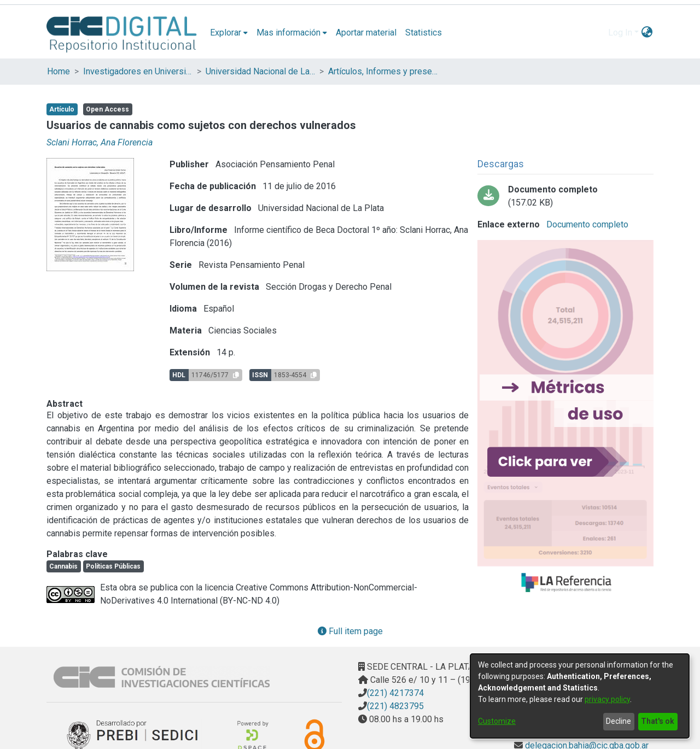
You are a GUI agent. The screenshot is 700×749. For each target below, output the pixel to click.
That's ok (658, 721)
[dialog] (580, 696)
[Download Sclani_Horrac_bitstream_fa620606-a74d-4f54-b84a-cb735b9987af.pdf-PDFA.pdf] (565, 196)
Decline (619, 721)
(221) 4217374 (395, 693)
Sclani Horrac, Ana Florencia (100, 142)
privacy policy (607, 699)
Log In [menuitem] (620, 33)
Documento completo (586, 224)
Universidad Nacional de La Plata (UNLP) (260, 71)
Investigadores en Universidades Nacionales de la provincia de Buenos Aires (138, 71)
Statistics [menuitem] (424, 33)
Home (59, 71)
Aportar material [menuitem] (366, 33)
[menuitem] (229, 33)
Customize (497, 721)
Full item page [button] (350, 631)
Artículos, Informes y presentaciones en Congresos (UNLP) (383, 71)
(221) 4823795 (395, 706)
